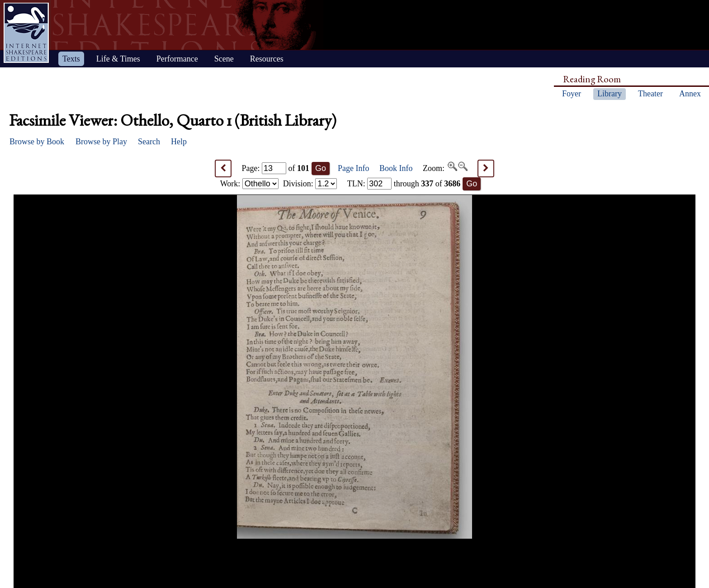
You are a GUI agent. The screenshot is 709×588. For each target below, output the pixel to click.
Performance (177, 59)
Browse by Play (101, 142)
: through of (404, 184)
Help (179, 142)
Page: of (276, 168)
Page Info (353, 168)
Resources (267, 59)
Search (149, 142)
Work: (249, 184)
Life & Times (118, 59)
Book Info (396, 168)
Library (610, 94)
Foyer (572, 94)
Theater (650, 94)
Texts (71, 59)
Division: (310, 184)
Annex (690, 94)
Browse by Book (37, 142)
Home (26, 33)
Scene (224, 59)
